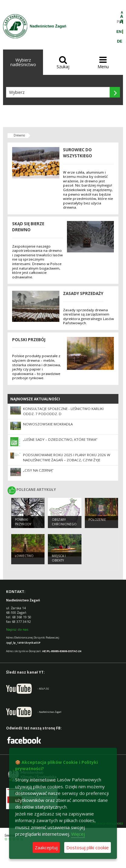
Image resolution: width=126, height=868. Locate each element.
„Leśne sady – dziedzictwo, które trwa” (60, 439)
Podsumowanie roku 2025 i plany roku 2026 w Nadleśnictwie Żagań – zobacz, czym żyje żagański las (67, 460)
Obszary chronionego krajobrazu (64, 524)
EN (119, 32)
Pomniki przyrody (23, 522)
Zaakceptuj (46, 847)
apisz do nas (18, 629)
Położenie (97, 520)
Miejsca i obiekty (59, 558)
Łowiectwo (24, 556)
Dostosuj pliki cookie (88, 847)
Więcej (78, 834)
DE (119, 41)
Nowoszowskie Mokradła (48, 424)
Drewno (19, 135)
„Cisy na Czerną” (38, 470)
